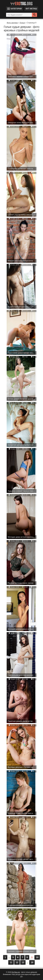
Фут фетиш (31, 9)
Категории (14, 9)
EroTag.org (16, 972)
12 (17, 962)
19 (32, 962)
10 (37, 957)
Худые (22, 23)
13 (23, 962)
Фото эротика (12, 23)
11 (11, 962)
